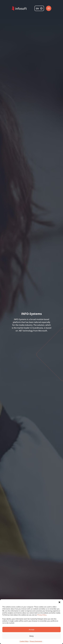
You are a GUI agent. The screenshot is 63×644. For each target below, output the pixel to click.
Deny (31, 636)
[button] (59, 602)
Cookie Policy (24, 641)
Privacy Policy (42, 615)
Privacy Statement (36, 641)
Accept (32, 630)
